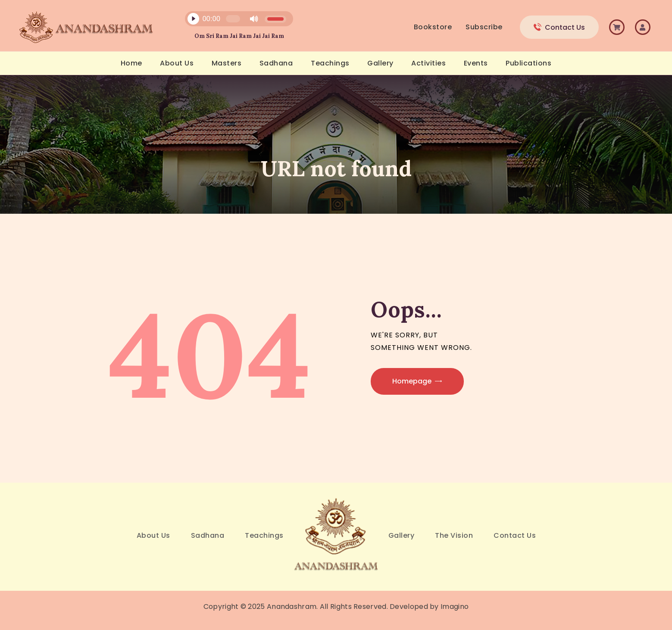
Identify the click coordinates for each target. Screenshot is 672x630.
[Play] (193, 19)
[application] (234, 21)
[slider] (233, 19)
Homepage (412, 381)
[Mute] (254, 19)
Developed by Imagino (429, 607)
